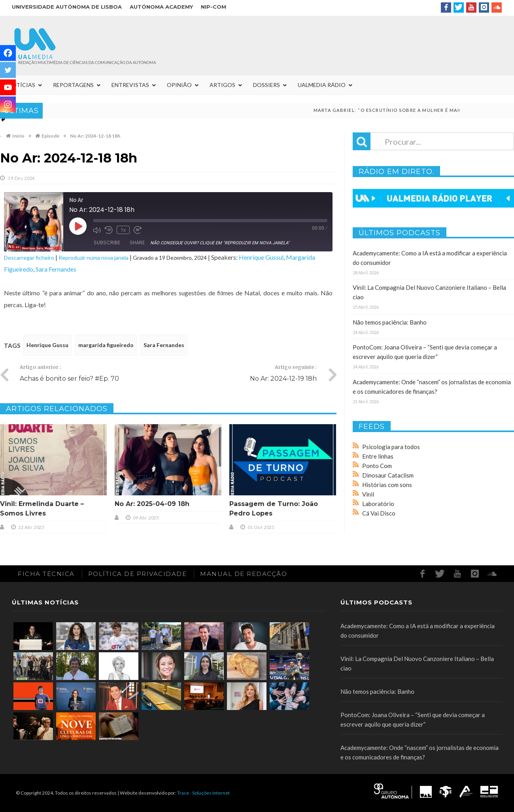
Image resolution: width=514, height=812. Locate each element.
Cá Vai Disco (379, 513)
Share (137, 243)
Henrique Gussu (47, 345)
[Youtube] (8, 87)
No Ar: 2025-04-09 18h (152, 504)
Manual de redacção (244, 574)
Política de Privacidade (138, 574)
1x (123, 230)
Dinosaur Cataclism (388, 475)
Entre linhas (378, 456)
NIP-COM (214, 7)
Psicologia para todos (391, 447)
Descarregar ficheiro (29, 258)
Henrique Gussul (261, 257)
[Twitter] (8, 70)
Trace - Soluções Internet (203, 793)
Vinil (368, 494)
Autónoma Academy (161, 7)
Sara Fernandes (56, 269)
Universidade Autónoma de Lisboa (67, 7)
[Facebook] (8, 53)
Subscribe (107, 243)
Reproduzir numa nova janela (94, 258)
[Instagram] (8, 104)
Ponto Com (377, 466)
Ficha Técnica (46, 574)
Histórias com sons (387, 485)
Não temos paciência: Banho (390, 322)
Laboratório (378, 504)
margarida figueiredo (106, 345)
